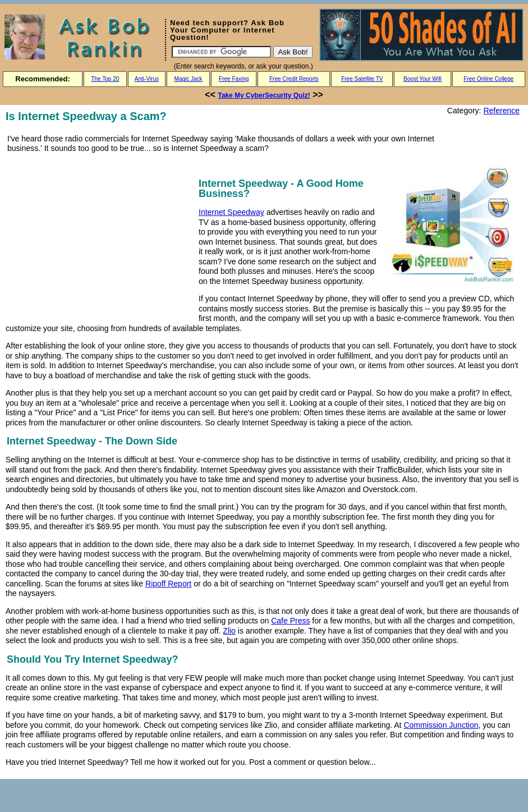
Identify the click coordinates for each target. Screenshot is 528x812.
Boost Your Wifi (423, 79)
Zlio (229, 631)
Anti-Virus (147, 79)
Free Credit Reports (294, 79)
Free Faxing (234, 79)
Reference (501, 111)
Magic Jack (189, 79)
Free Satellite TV (362, 79)
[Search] (221, 52)
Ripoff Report (168, 584)
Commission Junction (441, 725)
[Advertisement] (100, 237)
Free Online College (488, 79)
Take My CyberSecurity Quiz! (264, 95)
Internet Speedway (231, 212)
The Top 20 (105, 79)
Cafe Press (290, 621)
